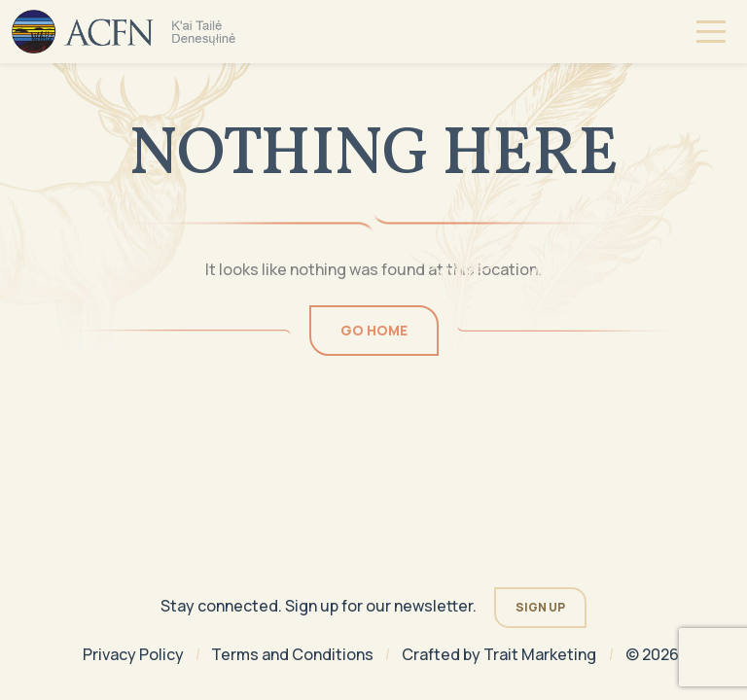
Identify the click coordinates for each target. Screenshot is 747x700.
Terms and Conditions (292, 654)
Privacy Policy (133, 654)
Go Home (374, 330)
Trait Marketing (540, 654)
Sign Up (540, 607)
